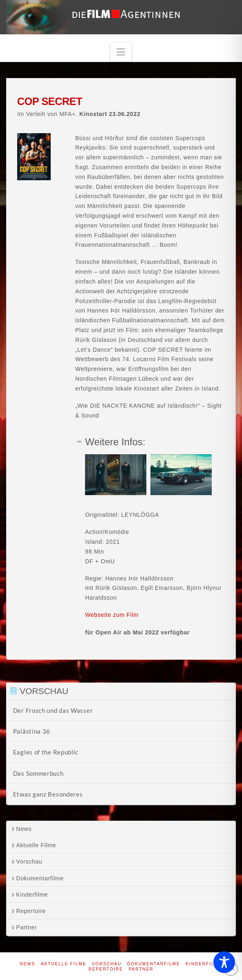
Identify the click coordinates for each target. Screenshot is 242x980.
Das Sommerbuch (38, 773)
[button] (121, 52)
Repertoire (29, 911)
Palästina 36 (32, 731)
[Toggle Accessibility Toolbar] (224, 962)
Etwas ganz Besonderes (48, 794)
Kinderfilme (30, 895)
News (22, 829)
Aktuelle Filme (34, 845)
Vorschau (27, 862)
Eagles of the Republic (46, 752)
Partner (24, 927)
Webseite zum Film (112, 615)
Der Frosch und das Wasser (53, 710)
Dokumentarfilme (38, 878)
